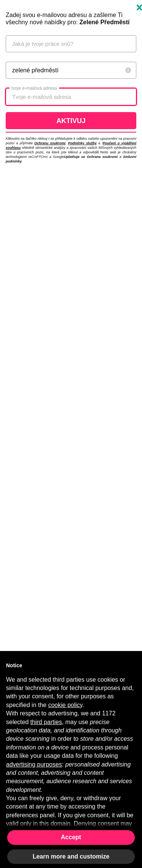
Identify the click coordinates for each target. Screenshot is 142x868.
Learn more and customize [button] (71, 856)
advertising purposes (34, 764)
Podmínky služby (82, 143)
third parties (46, 722)
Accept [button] (71, 837)
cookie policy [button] (65, 705)
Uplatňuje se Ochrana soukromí (91, 157)
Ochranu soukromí (50, 143)
